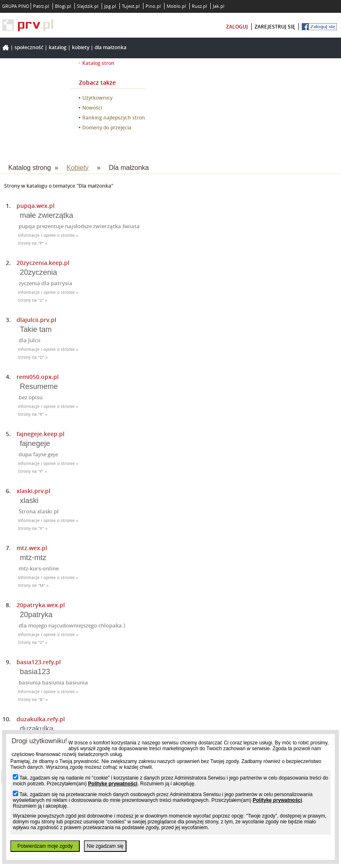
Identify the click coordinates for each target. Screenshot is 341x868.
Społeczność (29, 47)
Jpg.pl (110, 6)
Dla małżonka (111, 47)
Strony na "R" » (33, 414)
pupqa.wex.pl (36, 206)
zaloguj (237, 27)
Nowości (92, 108)
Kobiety (81, 47)
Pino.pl (153, 6)
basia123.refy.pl (39, 662)
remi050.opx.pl (38, 377)
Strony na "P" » (33, 243)
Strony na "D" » (33, 357)
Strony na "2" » (33, 300)
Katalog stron (98, 63)
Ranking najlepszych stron (114, 118)
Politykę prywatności (113, 784)
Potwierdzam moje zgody (45, 846)
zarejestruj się (275, 27)
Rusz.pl (199, 6)
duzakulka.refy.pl (41, 719)
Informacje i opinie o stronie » (48, 235)
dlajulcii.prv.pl (36, 320)
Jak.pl (219, 6)
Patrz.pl (41, 6)
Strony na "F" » (32, 471)
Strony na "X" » (33, 528)
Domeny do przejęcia (107, 128)
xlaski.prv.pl (33, 491)
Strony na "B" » (33, 700)
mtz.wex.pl (32, 548)
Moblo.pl (176, 6)
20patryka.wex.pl (41, 605)
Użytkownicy (97, 98)
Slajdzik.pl (88, 6)
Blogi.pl (63, 6)
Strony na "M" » (33, 585)
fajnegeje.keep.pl (41, 434)
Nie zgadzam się (105, 846)
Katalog (58, 47)
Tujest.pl (131, 6)
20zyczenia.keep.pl (43, 263)
